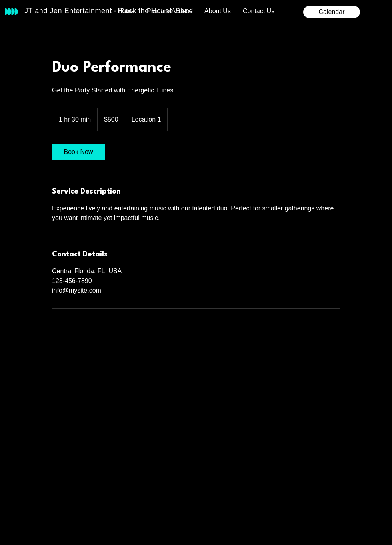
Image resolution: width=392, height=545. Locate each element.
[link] (78, 152)
